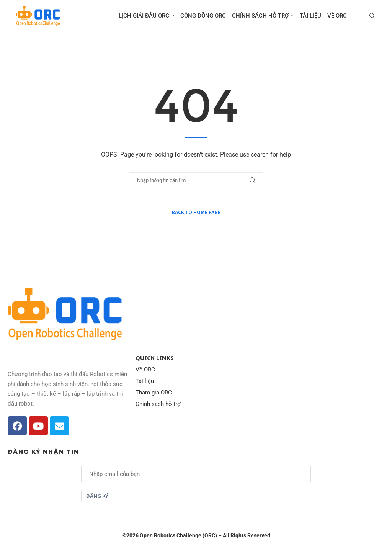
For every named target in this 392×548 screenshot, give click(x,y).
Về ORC (337, 16)
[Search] (372, 16)
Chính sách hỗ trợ (260, 16)
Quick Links (155, 358)
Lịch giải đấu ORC (144, 16)
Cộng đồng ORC (203, 16)
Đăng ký (97, 496)
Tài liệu (310, 16)
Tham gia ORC (154, 393)
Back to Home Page (196, 212)
